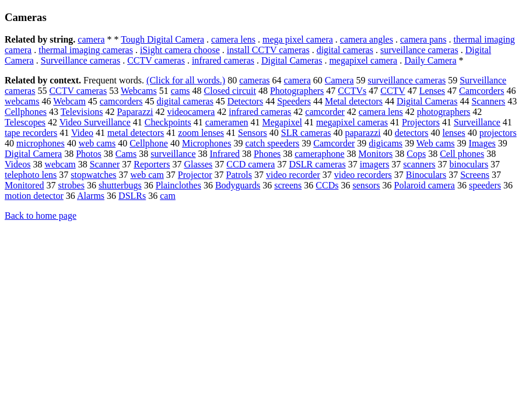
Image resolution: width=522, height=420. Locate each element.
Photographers (297, 91)
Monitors (376, 154)
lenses (454, 133)
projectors (498, 133)
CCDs (327, 185)
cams (181, 91)
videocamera (191, 112)
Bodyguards (238, 185)
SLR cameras (306, 133)
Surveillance (477, 122)
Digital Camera (33, 154)
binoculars (469, 164)
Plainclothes (178, 185)
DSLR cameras (317, 164)
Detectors (245, 101)
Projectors (421, 122)
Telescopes (25, 122)
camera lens (233, 39)
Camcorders (481, 91)
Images (482, 143)
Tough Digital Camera (162, 39)
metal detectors (136, 133)
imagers (375, 164)
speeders (485, 185)
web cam (147, 175)
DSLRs (132, 196)
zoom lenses (201, 133)
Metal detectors (354, 101)
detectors (412, 133)
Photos (89, 154)
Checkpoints (168, 122)
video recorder (293, 175)
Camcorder (334, 143)
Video (82, 133)
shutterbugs (120, 185)
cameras (254, 80)
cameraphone (319, 154)
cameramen (227, 122)
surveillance (173, 154)
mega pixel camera (298, 39)
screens (288, 185)
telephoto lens (31, 175)
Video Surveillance (95, 122)
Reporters (152, 164)
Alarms (91, 196)
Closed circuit (230, 91)
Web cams (436, 143)
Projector (195, 175)
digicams (386, 143)
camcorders (121, 101)
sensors (366, 185)
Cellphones (26, 112)
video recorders (363, 175)
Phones (267, 154)
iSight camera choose (180, 50)
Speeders (294, 101)
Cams (126, 154)
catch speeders (272, 143)
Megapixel (282, 122)
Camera (339, 80)
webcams (22, 101)
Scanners (488, 101)
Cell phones (462, 154)
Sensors (253, 133)
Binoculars (426, 175)
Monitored (24, 185)
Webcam (69, 101)
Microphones (206, 143)
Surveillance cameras (80, 60)
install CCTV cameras (268, 50)
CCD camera (251, 164)
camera (91, 39)
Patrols (239, 175)
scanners (419, 164)
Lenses (432, 91)
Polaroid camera (425, 185)
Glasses (198, 164)
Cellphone (149, 143)
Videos (17, 164)
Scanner (105, 164)
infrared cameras (223, 60)
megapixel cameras (352, 122)
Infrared (225, 154)
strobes (71, 185)
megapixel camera (363, 60)
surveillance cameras (419, 50)
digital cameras (345, 50)
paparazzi (363, 133)
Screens (475, 175)
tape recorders (31, 133)
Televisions (82, 112)
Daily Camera (430, 60)
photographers (444, 112)
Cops (416, 154)
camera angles (367, 39)
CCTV (393, 91)
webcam (60, 164)
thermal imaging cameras (86, 50)
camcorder (325, 112)
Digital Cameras (292, 60)
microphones (41, 143)
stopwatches (93, 175)
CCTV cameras (156, 60)
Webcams (139, 91)
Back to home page (41, 216)
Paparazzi (135, 112)
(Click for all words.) (186, 80)
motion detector (34, 196)
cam (168, 196)
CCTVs (352, 91)
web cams (97, 143)
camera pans (423, 39)
